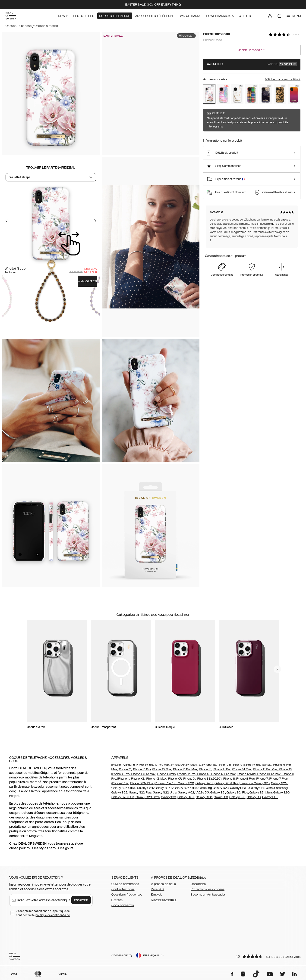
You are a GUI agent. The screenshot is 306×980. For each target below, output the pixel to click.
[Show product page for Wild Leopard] (280, 94)
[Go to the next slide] (95, 221)
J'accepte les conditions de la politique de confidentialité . (43, 913)
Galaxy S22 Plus (140, 793)
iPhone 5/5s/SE (166, 783)
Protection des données (208, 889)
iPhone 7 (262, 779)
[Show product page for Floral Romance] (209, 94)
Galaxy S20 (281, 793)
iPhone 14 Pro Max (265, 769)
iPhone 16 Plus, (262, 765)
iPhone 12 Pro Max (223, 774)
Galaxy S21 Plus (237, 793)
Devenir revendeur (164, 900)
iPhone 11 (123, 779)
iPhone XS (137, 779)
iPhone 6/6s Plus (141, 783)
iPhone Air (178, 765)
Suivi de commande (125, 884)
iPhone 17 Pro (134, 765)
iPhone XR (175, 779)
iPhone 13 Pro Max (143, 774)
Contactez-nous (123, 889)
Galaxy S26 (186, 783)
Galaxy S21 (218, 793)
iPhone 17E (194, 765)
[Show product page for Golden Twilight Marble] (266, 94)
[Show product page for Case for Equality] (251, 94)
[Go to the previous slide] (6, 221)
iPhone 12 (203, 774)
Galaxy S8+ (270, 797)
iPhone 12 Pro (186, 774)
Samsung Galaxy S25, (255, 783)
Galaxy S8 (254, 797)
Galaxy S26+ (204, 783)
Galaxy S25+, (280, 783)
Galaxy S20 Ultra (147, 797)
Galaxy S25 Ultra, (123, 788)
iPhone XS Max (156, 779)
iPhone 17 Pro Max (158, 765)
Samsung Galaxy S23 (214, 788)
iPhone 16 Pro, (242, 765)
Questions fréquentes (127, 895)
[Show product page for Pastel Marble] (223, 94)
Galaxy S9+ (237, 797)
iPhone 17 (118, 765)
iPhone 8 (229, 779)
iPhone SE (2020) (209, 779)
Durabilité (158, 889)
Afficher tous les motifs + (283, 79)
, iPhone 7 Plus (278, 779)
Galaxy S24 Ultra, (186, 788)
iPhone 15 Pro (142, 769)
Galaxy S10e (204, 797)
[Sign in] (270, 16)
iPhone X (189, 779)
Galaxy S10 (169, 797)
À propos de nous (163, 884)
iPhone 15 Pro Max (185, 769)
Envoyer (81, 900)
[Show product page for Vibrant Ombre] (294, 94)
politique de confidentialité (53, 915)
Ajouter (87, 281)
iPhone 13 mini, (167, 774)
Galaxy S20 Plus (123, 797)
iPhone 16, (226, 765)
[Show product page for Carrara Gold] (238, 94)
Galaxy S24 (145, 788)
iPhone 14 (205, 769)
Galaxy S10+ (186, 797)
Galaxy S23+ (239, 788)
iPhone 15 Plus (162, 769)
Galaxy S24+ (163, 788)
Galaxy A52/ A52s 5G (193, 793)
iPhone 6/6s (120, 783)
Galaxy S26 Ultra (226, 783)
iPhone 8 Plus (246, 779)
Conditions (198, 884)
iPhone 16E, (210, 765)
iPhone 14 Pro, (222, 769)
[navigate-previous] (277, 669)
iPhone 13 (285, 769)
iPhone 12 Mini (246, 774)
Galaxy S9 (221, 797)
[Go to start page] (11, 16)
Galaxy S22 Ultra (165, 793)
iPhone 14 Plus (242, 769)
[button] (267, 956)
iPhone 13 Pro (120, 774)
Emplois (157, 895)
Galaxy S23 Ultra (261, 788)
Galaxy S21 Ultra (261, 793)
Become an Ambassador (208, 895)
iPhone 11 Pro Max (268, 774)
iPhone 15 (125, 769)
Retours (117, 900)
